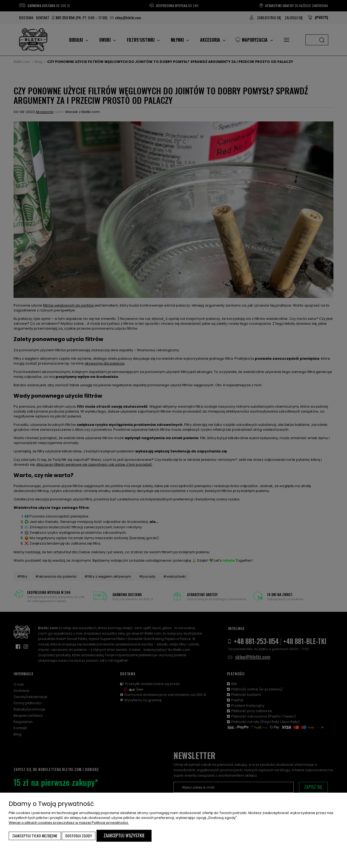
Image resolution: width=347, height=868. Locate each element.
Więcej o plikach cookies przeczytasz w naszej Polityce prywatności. (69, 823)
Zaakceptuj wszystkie (124, 835)
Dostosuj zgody (79, 836)
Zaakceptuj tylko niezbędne (35, 836)
